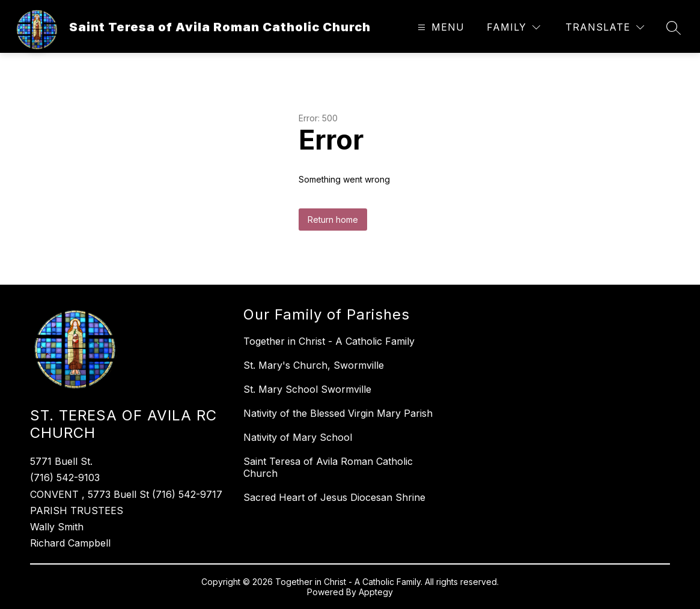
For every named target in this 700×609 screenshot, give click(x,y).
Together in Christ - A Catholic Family (329, 341)
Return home (333, 220)
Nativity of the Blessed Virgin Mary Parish (338, 413)
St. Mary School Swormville (307, 389)
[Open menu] (440, 27)
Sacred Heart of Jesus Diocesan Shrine (334, 497)
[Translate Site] (605, 27)
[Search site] (674, 28)
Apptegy (376, 592)
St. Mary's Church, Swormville (314, 365)
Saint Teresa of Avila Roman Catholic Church (328, 467)
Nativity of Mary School (298, 437)
